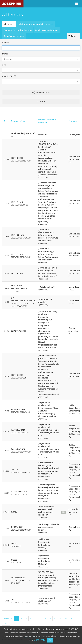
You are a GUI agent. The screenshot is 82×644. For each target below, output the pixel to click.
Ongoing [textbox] (39, 59)
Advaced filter (41, 93)
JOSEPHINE (12, 4)
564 (72, 618)
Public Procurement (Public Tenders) (35, 24)
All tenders (9, 24)
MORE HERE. (39, 640)
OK (50, 640)
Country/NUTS (9, 76)
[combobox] (41, 59)
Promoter (73, 121)
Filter (73, 36)
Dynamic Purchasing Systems (18, 30)
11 (66, 618)
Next (6, 623)
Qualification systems (14, 36)
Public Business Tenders (47, 30)
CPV (4, 65)
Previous (8, 618)
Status (5, 54)
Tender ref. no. (18, 121)
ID (4, 121)
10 (60, 618)
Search (6, 43)
